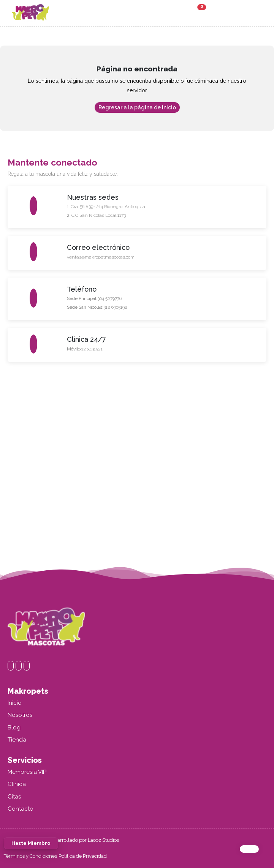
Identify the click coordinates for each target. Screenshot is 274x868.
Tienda (17, 740)
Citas (14, 797)
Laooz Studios (103, 840)
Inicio (15, 703)
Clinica (17, 784)
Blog (14, 728)
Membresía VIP (27, 772)
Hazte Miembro (31, 851)
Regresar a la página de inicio (137, 107)
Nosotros (20, 715)
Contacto (21, 809)
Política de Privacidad (83, 856)
